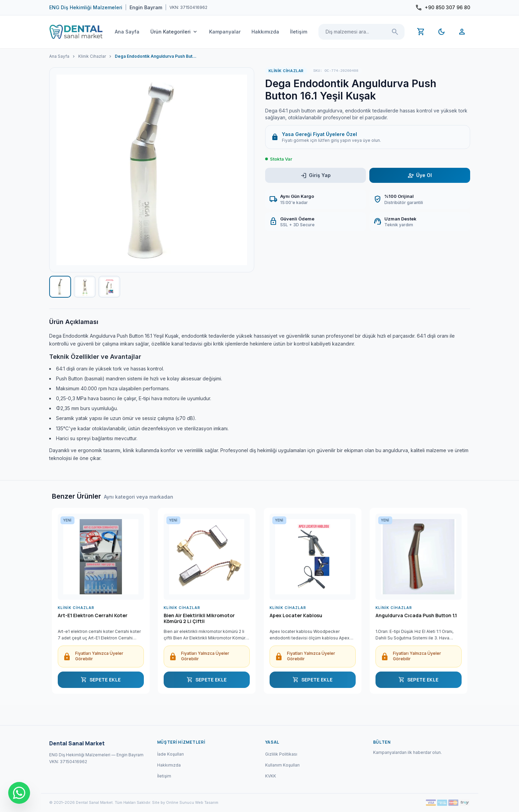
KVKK (271, 776)
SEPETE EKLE (101, 680)
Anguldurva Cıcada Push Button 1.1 (416, 615)
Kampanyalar (225, 32)
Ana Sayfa (127, 32)
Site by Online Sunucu (173, 802)
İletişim (299, 32)
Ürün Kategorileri (174, 32)
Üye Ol (420, 175)
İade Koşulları (170, 754)
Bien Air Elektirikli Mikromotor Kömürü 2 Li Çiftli (199, 619)
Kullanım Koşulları (282, 765)
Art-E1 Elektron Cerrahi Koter (93, 615)
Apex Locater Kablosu (296, 615)
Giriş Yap (316, 175)
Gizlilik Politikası (281, 754)
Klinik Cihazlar (92, 56)
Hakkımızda (265, 32)
